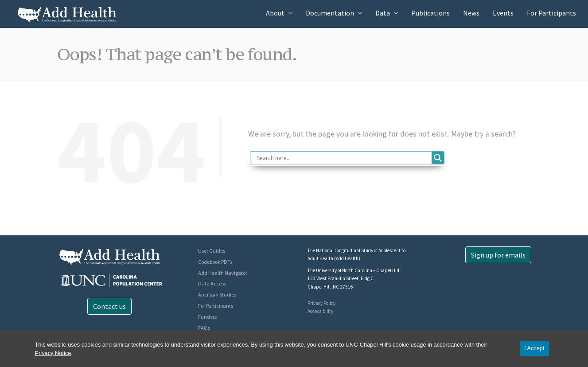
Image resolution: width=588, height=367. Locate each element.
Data (383, 13)
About (275, 13)
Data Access (212, 283)
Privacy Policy (321, 303)
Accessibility (320, 311)
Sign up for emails (498, 255)
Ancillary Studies (217, 295)
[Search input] (343, 158)
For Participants (551, 13)
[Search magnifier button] (438, 158)
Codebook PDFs (215, 262)
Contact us (109, 306)
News (471, 13)
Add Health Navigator (223, 273)
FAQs (204, 328)
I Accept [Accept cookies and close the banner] (534, 348)
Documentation (330, 13)
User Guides (212, 251)
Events (503, 13)
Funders (207, 317)
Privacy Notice (53, 353)
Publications (430, 13)
